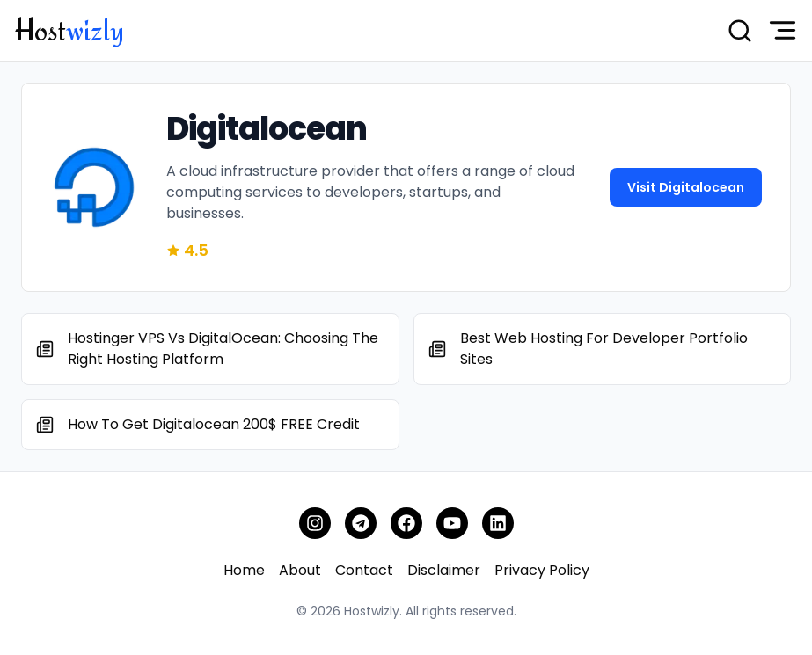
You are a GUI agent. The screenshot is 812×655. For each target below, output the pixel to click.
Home (244, 570)
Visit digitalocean (686, 187)
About (300, 570)
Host (69, 29)
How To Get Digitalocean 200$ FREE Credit (214, 424)
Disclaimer (444, 570)
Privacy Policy (542, 570)
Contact (364, 570)
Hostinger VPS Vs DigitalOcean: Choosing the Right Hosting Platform (223, 349)
